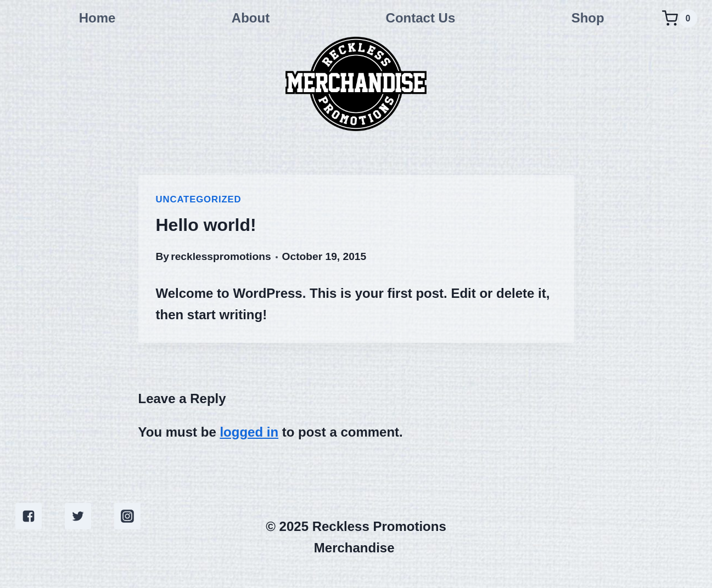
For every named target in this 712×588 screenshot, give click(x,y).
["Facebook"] (29, 516)
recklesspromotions (221, 256)
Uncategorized (199, 199)
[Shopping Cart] (679, 19)
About (251, 18)
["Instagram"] (127, 516)
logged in (249, 432)
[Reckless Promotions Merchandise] (356, 84)
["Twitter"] (78, 516)
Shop (588, 18)
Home (97, 18)
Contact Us (421, 18)
